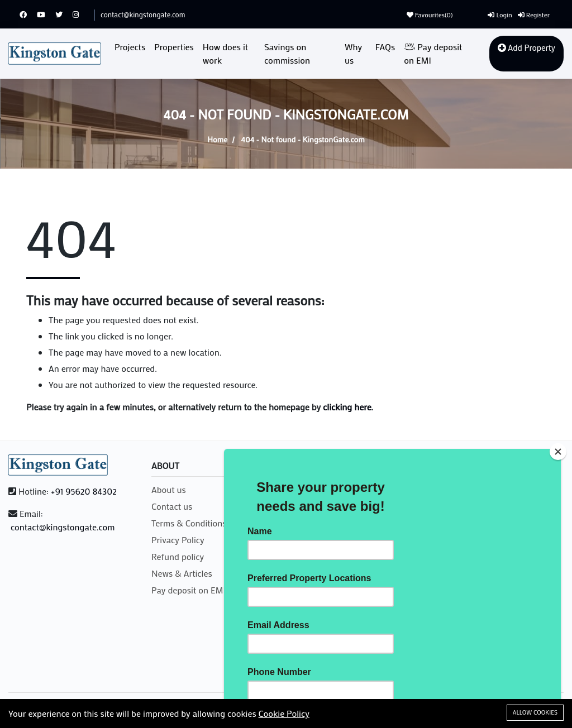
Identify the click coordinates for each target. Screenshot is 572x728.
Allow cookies (535, 712)
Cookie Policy (284, 713)
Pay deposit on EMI (433, 53)
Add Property (526, 47)
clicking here (347, 407)
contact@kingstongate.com (143, 14)
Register (534, 15)
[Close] (558, 452)
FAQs (385, 47)
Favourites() (430, 15)
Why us (353, 53)
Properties (174, 47)
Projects (130, 47)
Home (217, 139)
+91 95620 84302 (84, 491)
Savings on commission (287, 53)
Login (500, 15)
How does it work (225, 53)
